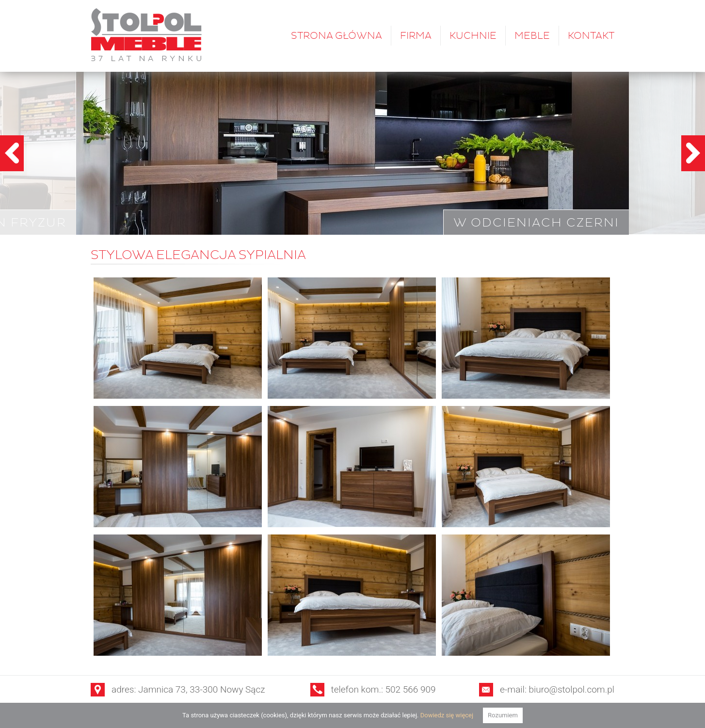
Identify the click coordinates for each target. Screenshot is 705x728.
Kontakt (591, 36)
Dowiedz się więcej (447, 715)
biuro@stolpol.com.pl (572, 689)
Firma (416, 36)
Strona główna (336, 36)
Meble (532, 36)
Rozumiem (503, 715)
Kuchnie (473, 36)
